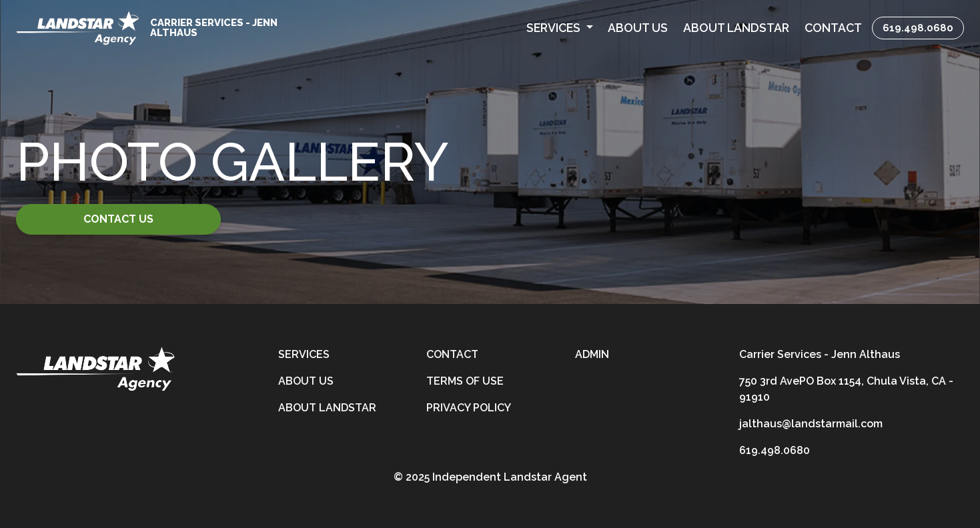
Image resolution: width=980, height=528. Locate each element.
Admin (592, 354)
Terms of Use (465, 381)
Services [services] (304, 354)
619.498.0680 (918, 28)
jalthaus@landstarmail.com (811, 424)
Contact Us (118, 219)
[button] (560, 28)
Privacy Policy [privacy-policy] (469, 408)
